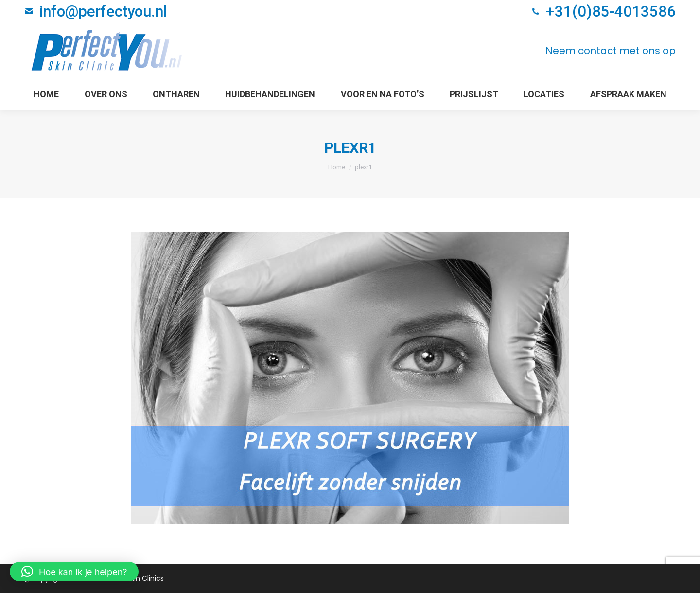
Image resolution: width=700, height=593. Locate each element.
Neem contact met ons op (611, 51)
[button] (74, 572)
